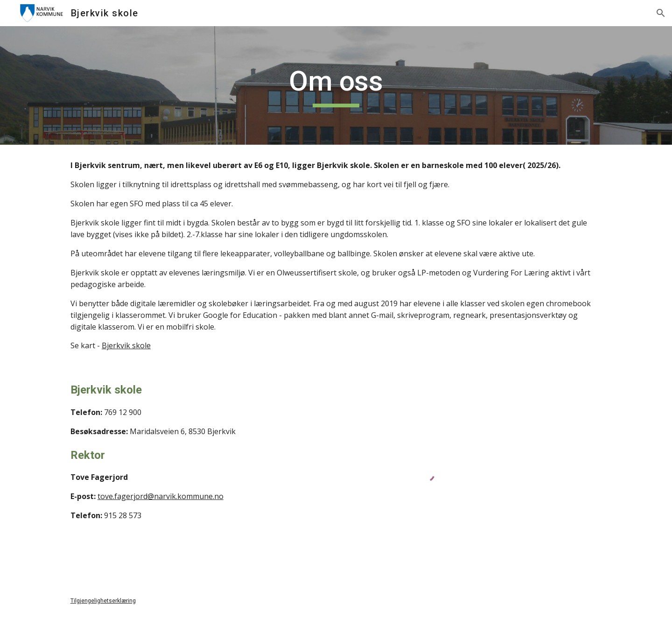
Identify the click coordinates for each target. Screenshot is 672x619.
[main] (336, 85)
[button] (661, 13)
